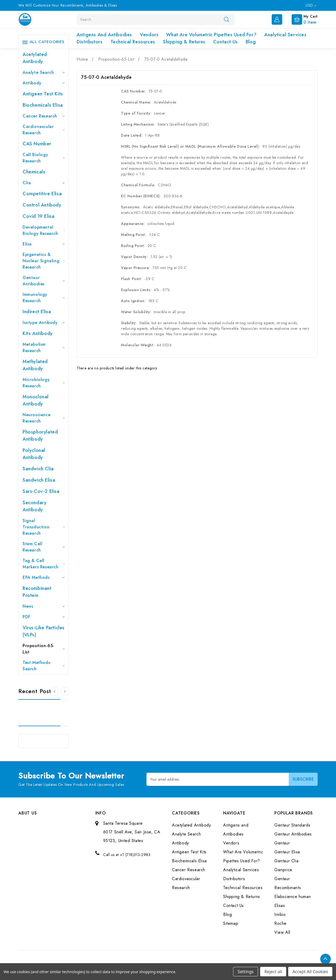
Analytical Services (285, 35)
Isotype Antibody (44, 323)
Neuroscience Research (44, 418)
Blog (251, 42)
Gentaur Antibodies (44, 281)
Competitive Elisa (42, 194)
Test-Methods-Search (44, 666)
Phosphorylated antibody (40, 435)
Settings (246, 972)
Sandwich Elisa (39, 480)
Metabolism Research (44, 347)
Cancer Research (44, 116)
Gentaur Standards (292, 825)
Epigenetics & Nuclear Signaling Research (44, 261)
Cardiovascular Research (44, 130)
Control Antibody (42, 205)
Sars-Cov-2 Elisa (41, 491)
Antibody (44, 83)
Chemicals (34, 172)
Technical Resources (133, 42)
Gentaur (282, 843)
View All (282, 932)
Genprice (283, 870)
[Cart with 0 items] (300, 19)
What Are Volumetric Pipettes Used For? (211, 35)
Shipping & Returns (184, 42)
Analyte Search (44, 72)
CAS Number (37, 144)
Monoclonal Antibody (36, 400)
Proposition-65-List (44, 649)
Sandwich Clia (38, 469)
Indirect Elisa (37, 312)
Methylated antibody (35, 365)
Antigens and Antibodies (104, 35)
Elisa (44, 244)
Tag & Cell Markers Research (44, 564)
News (44, 606)
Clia (44, 183)
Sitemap (231, 923)
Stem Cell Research (44, 547)
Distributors (90, 42)
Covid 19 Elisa (38, 216)
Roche (280, 923)
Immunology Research (44, 298)
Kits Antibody (38, 333)
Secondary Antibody (35, 506)
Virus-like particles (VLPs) (44, 631)
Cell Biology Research (44, 158)
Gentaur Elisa (287, 852)
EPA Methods (44, 577)
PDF (44, 617)
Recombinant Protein (37, 592)
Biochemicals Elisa (43, 105)
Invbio (280, 914)
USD (311, 5)
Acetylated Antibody (35, 58)
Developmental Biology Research (44, 230)
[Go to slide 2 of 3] (65, 692)
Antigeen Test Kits (43, 94)
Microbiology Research (44, 383)
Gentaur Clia (286, 861)
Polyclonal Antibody (34, 454)
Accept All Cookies (310, 972)
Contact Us (225, 42)
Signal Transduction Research (44, 527)
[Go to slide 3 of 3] (54, 692)
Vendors (149, 35)
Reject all (273, 972)
